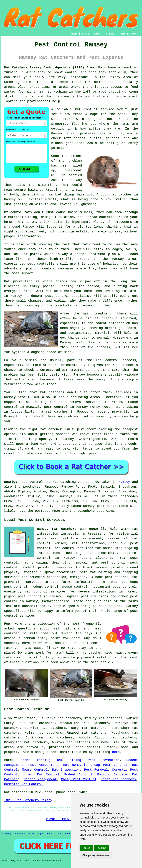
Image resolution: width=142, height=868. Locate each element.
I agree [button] (86, 848)
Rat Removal (74, 765)
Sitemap (7, 834)
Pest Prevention (104, 760)
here (116, 752)
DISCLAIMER (129, 34)
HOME (74, 34)
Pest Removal (96, 770)
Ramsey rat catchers (57, 529)
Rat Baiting (69, 760)
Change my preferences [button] (96, 855)
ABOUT (98, 34)
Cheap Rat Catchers (118, 779)
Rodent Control (78, 775)
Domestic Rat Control (23, 784)
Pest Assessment (43, 765)
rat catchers (78, 742)
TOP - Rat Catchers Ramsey (28, 800)
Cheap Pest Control (109, 765)
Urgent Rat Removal (41, 775)
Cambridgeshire (56, 601)
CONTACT (111, 34)
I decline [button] (101, 848)
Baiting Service (112, 775)
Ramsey (124, 482)
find (18, 718)
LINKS (86, 34)
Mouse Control (35, 770)
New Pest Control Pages (29, 834)
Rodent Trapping (34, 760)
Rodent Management (40, 779)
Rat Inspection (66, 770)
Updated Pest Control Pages (64, 834)
